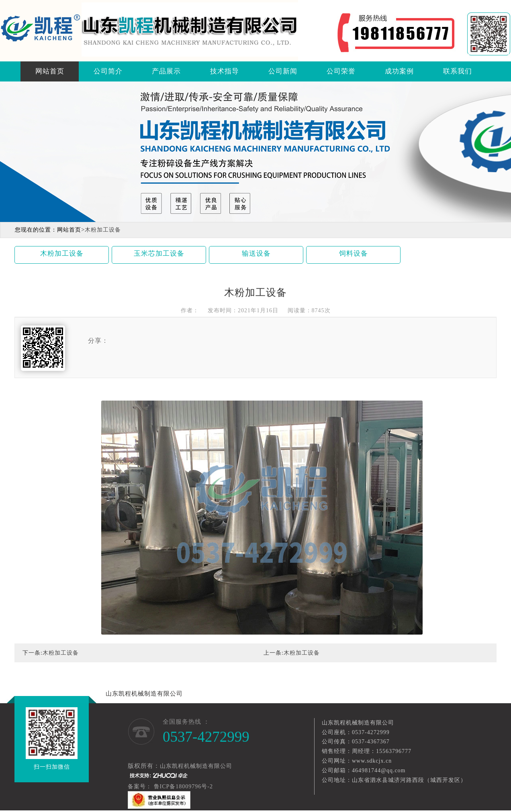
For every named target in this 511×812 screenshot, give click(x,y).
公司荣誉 (341, 71)
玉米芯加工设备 (159, 253)
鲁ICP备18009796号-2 (184, 787)
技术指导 (225, 71)
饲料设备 (354, 253)
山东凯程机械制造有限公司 (144, 694)
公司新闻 (283, 71)
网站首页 (50, 71)
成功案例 (399, 71)
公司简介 (108, 71)
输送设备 (256, 253)
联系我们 (458, 71)
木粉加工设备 (62, 253)
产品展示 (166, 71)
